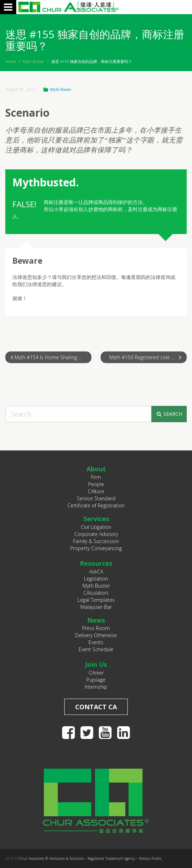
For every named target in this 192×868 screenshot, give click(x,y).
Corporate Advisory (96, 534)
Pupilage (96, 680)
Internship (96, 687)
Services (96, 519)
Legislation (96, 579)
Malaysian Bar (96, 607)
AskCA (96, 572)
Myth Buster (34, 61)
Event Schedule (96, 649)
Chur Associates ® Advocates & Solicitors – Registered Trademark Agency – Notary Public (90, 858)
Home (11, 61)
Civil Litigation (96, 527)
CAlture (96, 491)
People (96, 484)
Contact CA (96, 707)
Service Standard (96, 498)
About (96, 469)
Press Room (96, 628)
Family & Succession (96, 541)
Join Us (96, 664)
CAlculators (96, 593)
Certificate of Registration (96, 505)
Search (169, 414)
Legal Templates (96, 600)
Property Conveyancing (96, 548)
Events (96, 642)
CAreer (96, 673)
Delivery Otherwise (96, 635)
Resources (96, 563)
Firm (96, 477)
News (96, 620)
